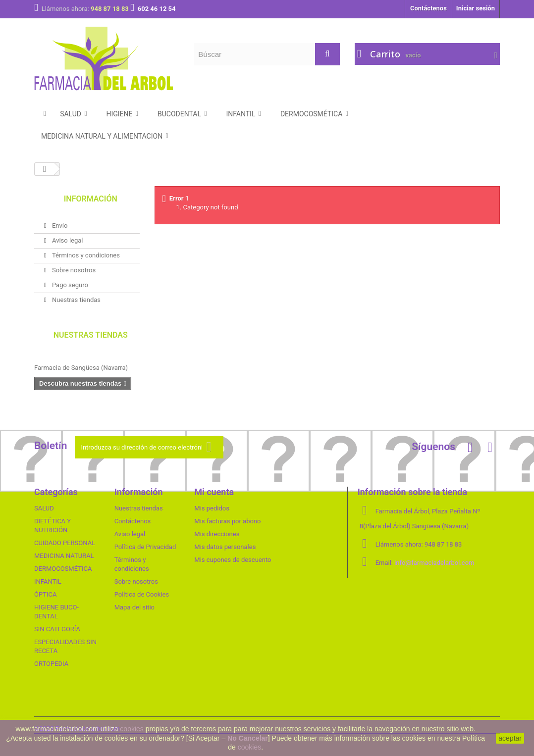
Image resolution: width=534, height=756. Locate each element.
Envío (59, 226)
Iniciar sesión (476, 8)
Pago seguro (69, 285)
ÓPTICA (45, 594)
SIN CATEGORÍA (57, 629)
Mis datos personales (225, 547)
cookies (132, 729)
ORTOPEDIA (51, 664)
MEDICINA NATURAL (64, 556)
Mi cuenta (214, 492)
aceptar (510, 738)
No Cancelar (248, 738)
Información (91, 199)
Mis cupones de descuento (233, 560)
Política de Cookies (142, 594)
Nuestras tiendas (76, 300)
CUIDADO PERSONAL (65, 543)
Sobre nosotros (73, 270)
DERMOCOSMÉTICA (63, 569)
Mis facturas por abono (227, 521)
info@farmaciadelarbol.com (434, 563)
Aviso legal (67, 240)
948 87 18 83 (110, 9)
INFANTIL (48, 581)
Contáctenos (428, 8)
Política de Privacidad (145, 547)
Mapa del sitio (134, 607)
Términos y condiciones (85, 255)
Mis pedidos (212, 508)
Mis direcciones (217, 534)
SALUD (44, 508)
